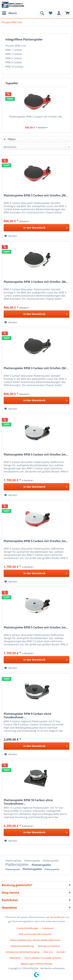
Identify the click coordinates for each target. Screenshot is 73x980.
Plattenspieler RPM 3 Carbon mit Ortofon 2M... (37, 117)
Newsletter (15, 958)
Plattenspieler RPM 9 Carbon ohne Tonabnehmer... (27, 716)
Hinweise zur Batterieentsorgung (22, 952)
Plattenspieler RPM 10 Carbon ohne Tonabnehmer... (28, 802)
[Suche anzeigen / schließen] (42, 13)
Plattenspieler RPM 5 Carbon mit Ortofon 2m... (36, 455)
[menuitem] (9, 13)
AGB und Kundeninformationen (35, 934)
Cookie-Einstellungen (27, 928)
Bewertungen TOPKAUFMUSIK (36, 964)
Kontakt (61, 952)
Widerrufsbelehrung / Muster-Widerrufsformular (35, 940)
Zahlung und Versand (49, 946)
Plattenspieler (14, 861)
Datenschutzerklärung (22, 946)
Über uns (48, 952)
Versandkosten (58, 917)
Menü (9, 13)
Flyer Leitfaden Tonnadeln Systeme (43, 958)
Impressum (48, 928)
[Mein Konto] (59, 13)
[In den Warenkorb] (36, 228)
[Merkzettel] (50, 13)
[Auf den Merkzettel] (11, 236)
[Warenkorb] (67, 13)
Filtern (10, 139)
